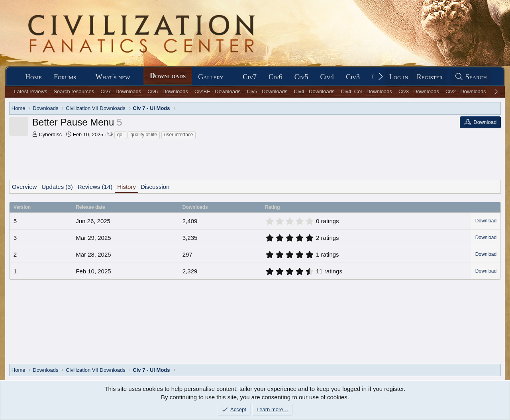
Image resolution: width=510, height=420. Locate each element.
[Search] (471, 77)
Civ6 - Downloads (168, 91)
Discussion (155, 187)
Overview (25, 187)
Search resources (74, 91)
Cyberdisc (50, 134)
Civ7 (250, 77)
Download (486, 221)
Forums (65, 77)
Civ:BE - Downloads (218, 91)
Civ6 (276, 77)
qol (120, 135)
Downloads (168, 76)
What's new (113, 77)
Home (33, 77)
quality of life (144, 135)
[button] (83, 77)
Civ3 (353, 77)
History (127, 187)
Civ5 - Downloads (267, 91)
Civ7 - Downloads (121, 91)
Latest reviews (30, 91)
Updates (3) (57, 187)
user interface (179, 135)
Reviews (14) (95, 187)
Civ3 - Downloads (419, 91)
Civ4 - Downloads (314, 91)
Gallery (211, 77)
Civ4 (327, 77)
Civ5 (301, 77)
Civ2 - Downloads (466, 91)
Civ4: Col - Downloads (366, 91)
